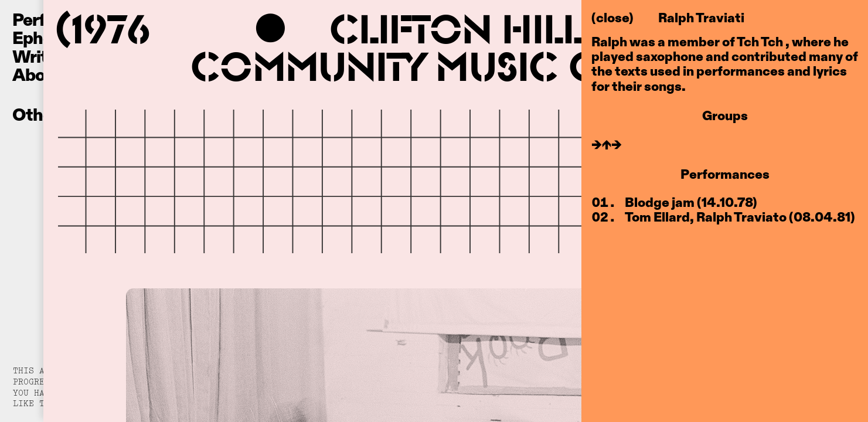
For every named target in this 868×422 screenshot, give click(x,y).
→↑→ (607, 144)
